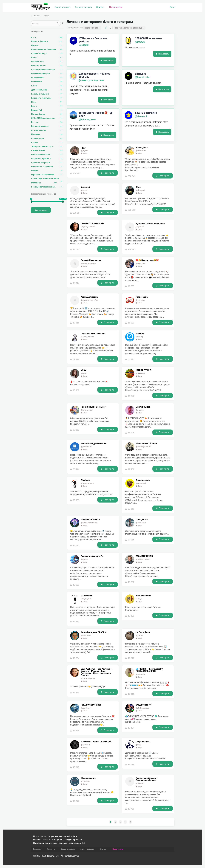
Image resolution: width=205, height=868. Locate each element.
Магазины (45, 183)
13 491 (131, 728)
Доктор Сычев (143, 407)
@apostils (84, 559)
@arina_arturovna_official (89, 300)
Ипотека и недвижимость (93, 444)
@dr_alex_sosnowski (88, 227)
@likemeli (84, 190)
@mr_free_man (86, 599)
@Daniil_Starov (141, 523)
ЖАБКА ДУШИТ (144, 370)
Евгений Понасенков (91, 260)
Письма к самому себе (92, 556)
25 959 (76, 500)
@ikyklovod (140, 227)
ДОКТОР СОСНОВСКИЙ (92, 224)
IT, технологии (47, 78)
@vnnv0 (83, 373)
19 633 (76, 585)
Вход (172, 7)
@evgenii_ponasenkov (88, 264)
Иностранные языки (47, 155)
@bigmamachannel (87, 483)
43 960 (76, 390)
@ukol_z (139, 599)
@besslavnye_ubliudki (143, 447)
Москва (47, 171)
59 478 (76, 359)
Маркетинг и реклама (47, 159)
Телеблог (140, 334)
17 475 (76, 621)
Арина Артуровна (89, 297)
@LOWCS (140, 42)
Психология (47, 82)
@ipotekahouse (86, 447)
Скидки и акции (47, 130)
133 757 (77, 249)
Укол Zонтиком (143, 596)
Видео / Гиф (47, 110)
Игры (47, 102)
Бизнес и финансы (47, 41)
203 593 (132, 210)
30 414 (76, 469)
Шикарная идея (88, 778)
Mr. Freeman (87, 596)
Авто (47, 37)
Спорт (47, 58)
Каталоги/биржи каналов (47, 70)
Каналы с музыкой (47, 94)
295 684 (77, 213)
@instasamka (140, 674)
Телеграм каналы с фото (47, 146)
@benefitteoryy (86, 708)
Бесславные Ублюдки (147, 444)
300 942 (132, 176)
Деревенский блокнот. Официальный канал (147, 779)
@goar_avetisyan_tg (88, 678)
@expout (84, 45)
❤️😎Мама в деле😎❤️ (147, 260)
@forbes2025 (85, 745)
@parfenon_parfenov (143, 559)
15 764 (76, 658)
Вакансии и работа (47, 126)
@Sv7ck (139, 745)
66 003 (131, 323)
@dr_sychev (140, 410)
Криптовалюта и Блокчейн (47, 49)
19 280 (131, 582)
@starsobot (141, 116)
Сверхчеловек (143, 742)
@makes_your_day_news (91, 80)
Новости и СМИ (47, 66)
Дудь (83, 148)
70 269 (131, 286)
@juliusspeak (140, 190)
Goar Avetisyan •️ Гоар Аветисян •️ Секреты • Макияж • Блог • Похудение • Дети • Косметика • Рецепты (96, 672)
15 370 (76, 693)
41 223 (131, 396)
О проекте (51, 849)
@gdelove (139, 636)
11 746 (76, 801)
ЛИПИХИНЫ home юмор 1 (93, 407)
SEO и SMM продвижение (47, 118)
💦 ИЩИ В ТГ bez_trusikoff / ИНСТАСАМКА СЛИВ (149, 670)
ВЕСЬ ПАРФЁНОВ (144, 556)
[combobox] (92, 28)
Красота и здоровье (47, 163)
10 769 (131, 809)
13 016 (131, 765)
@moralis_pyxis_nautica (89, 523)
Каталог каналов (83, 7)
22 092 (76, 545)
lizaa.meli (85, 187)
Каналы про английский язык (47, 179)
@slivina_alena (141, 151)
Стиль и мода (47, 138)
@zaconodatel (141, 483)
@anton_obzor (86, 636)
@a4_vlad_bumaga (142, 708)
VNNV (83, 370)
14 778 (76, 731)
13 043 (76, 767)
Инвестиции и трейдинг (47, 167)
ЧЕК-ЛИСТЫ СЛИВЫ (91, 705)
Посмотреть (107, 61)
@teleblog (139, 337)
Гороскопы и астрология (47, 175)
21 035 (131, 540)
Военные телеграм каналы (47, 187)
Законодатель (143, 480)
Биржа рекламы (63, 7)
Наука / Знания (47, 114)
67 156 (76, 323)
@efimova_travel (88, 119)
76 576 (76, 283)
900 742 (77, 173)
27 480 (131, 469)
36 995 (131, 433)
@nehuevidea (85, 781)
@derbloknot (140, 783)
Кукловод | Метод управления (150, 224)
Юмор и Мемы (47, 150)
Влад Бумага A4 (144, 705)
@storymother (141, 264)
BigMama (85, 480)
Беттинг (47, 122)
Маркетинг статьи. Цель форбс (96, 742)
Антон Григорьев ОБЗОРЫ (93, 632)
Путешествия (47, 62)
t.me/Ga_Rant (70, 836)
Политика (47, 134)
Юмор (47, 86)
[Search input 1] (43, 23)
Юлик (138, 187)
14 (125, 822)
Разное (47, 142)
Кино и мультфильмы (47, 98)
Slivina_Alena (142, 148)
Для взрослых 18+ (47, 90)
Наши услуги (116, 7)
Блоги (47, 106)
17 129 (131, 616)
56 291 (131, 359)
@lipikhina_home (87, 410)
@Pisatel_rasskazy (87, 337)
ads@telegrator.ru (73, 840)
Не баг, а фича (143, 632)
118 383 (132, 249)
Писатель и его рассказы (93, 334)
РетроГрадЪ (142, 297)
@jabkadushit (140, 373)
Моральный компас (90, 520)
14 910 (131, 694)
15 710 (131, 658)
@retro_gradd (140, 300)
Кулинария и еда (47, 53)
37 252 (76, 430)
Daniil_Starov (142, 520)
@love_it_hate (142, 77)
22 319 (131, 509)
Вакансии (37, 849)
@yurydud (84, 151)
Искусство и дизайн (47, 74)
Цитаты (47, 45)
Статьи (100, 7)
